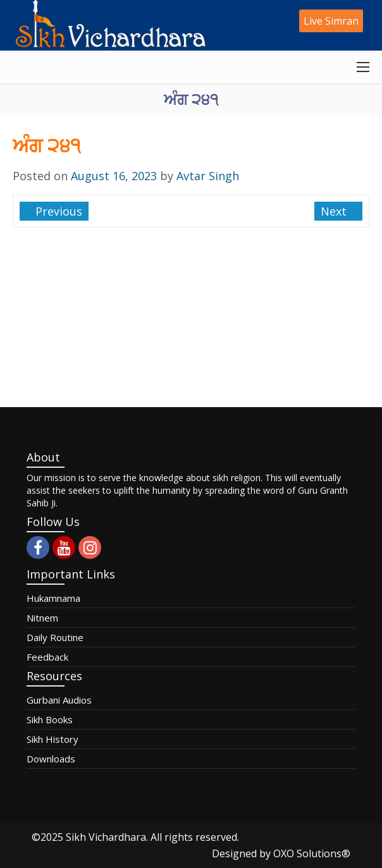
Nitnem (42, 618)
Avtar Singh (208, 176)
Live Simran (331, 21)
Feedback (47, 657)
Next (335, 211)
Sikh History (52, 739)
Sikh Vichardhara (106, 837)
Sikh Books (50, 719)
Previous (57, 211)
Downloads (51, 759)
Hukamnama (53, 598)
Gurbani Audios (59, 700)
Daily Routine (55, 637)
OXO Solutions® (312, 853)
